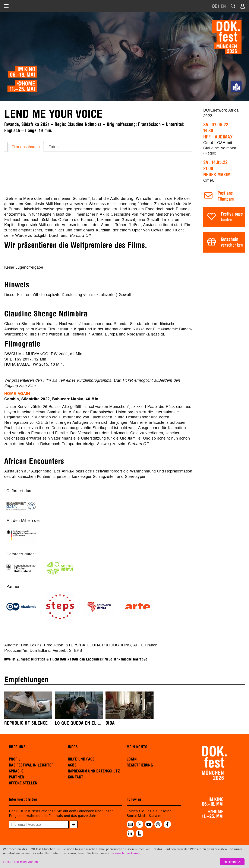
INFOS (73, 747)
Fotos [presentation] (53, 147)
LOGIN (132, 759)
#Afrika (66, 659)
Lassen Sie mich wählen (20, 862)
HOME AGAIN (17, 394)
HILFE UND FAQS (81, 759)
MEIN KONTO (137, 747)
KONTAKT (76, 777)
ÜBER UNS (17, 747)
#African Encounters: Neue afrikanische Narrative (110, 659)
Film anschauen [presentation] (26, 147)
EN (223, 7)
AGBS (72, 765)
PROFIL (15, 759)
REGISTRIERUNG (140, 765)
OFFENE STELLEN (23, 783)
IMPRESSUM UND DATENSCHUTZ (94, 771)
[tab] (26, 147)
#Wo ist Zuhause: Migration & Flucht (32, 659)
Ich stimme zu (232, 862)
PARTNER (17, 777)
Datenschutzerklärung (126, 853)
